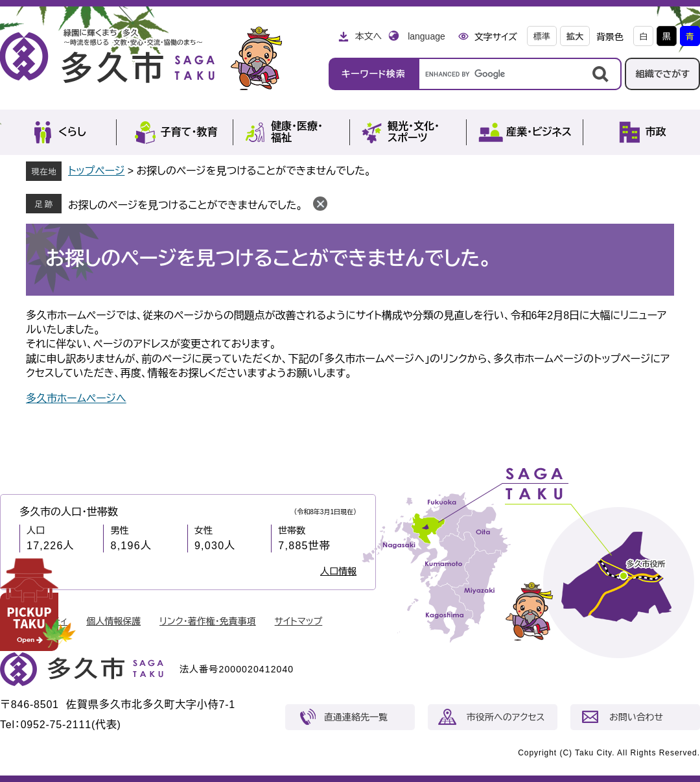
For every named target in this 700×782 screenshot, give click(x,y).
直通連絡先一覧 (356, 717)
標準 (542, 37)
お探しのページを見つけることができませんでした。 (185, 205)
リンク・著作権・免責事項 (208, 621)
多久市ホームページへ (76, 398)
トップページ (96, 171)
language (426, 36)
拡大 (575, 37)
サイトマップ (299, 621)
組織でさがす (662, 74)
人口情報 (338, 571)
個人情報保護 (113, 621)
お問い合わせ (636, 717)
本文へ (368, 36)
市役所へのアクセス (506, 717)
